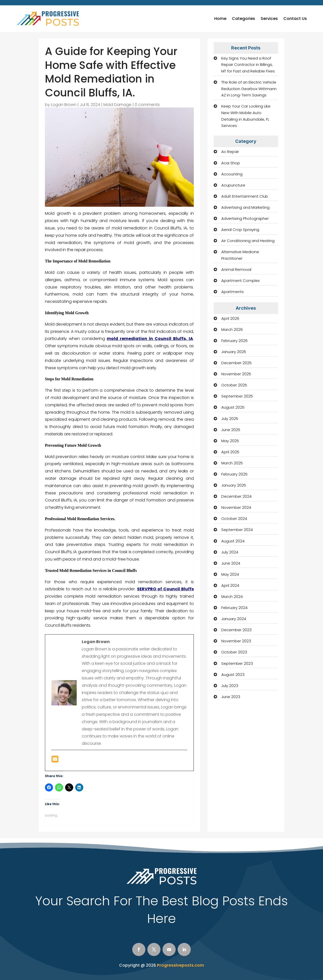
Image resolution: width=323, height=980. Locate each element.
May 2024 (230, 574)
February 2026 (234, 341)
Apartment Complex (240, 281)
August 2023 (233, 674)
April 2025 (230, 452)
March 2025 (232, 463)
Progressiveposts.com (180, 965)
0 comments (147, 105)
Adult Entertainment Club (245, 196)
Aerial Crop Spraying (240, 230)
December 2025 (236, 363)
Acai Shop (231, 163)
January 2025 (234, 485)
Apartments (233, 292)
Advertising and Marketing (245, 207)
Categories (244, 19)
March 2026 (232, 329)
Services (269, 19)
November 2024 (236, 507)
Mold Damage (117, 105)
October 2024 (234, 519)
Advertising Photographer (245, 218)
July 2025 (230, 419)
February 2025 (234, 474)
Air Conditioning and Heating (248, 241)
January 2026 (234, 352)
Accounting (232, 174)
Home (220, 19)
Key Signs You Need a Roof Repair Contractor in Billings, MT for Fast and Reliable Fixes (248, 65)
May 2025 (230, 441)
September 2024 (237, 530)
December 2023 (236, 630)
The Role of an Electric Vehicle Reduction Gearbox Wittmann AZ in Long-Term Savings (249, 89)
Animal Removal (236, 269)
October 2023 (234, 652)
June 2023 (231, 697)
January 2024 (234, 619)
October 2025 (234, 385)
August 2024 (233, 541)
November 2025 (236, 374)
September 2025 (237, 396)
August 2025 (233, 407)
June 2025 (231, 430)
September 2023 (237, 663)
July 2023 (230, 686)
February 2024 (234, 608)
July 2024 (230, 552)
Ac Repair (230, 152)
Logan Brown (64, 105)
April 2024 (230, 585)
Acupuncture (233, 185)
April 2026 (230, 318)
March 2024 (232, 597)
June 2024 (231, 563)
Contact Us (295, 19)
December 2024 (236, 496)
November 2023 (236, 641)
